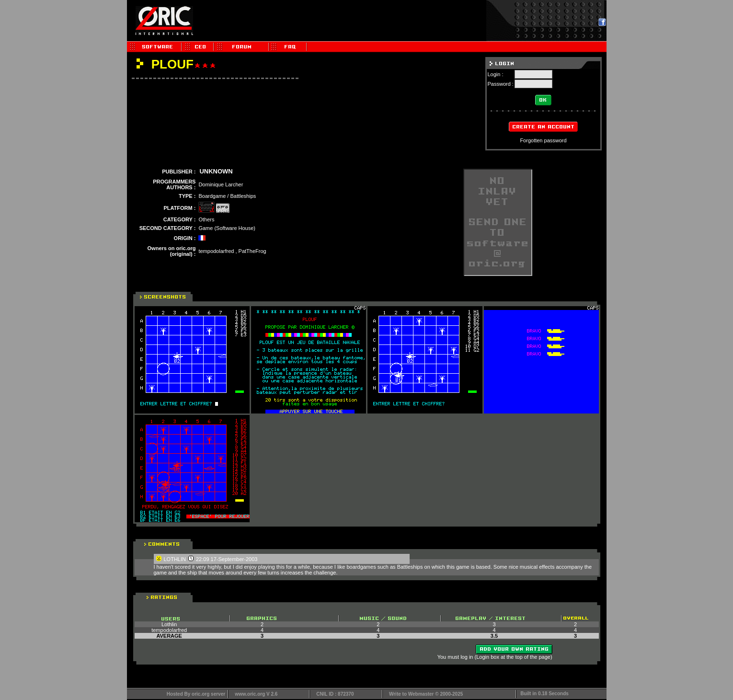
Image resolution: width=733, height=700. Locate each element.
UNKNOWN (216, 171)
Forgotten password (543, 140)
